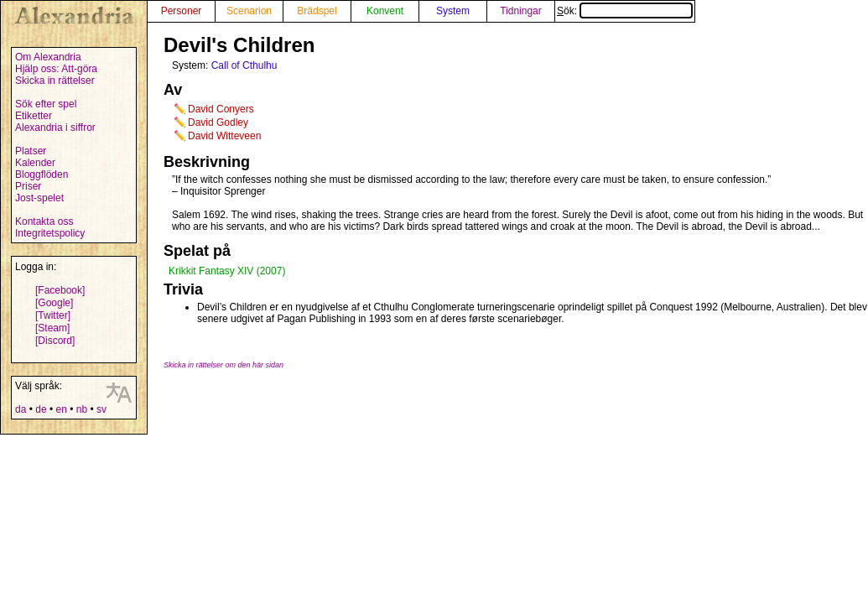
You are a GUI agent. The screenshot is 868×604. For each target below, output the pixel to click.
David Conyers (221, 109)
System (453, 11)
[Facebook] (60, 290)
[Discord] (55, 341)
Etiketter (34, 116)
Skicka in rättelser (55, 81)
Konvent (385, 11)
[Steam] (52, 328)
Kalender (35, 163)
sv (101, 409)
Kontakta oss (44, 221)
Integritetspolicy (50, 233)
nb (82, 409)
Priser (28, 186)
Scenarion (249, 11)
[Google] (54, 303)
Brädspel (317, 11)
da (21, 409)
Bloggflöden (42, 174)
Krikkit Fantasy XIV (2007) (227, 271)
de (41, 409)
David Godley (218, 122)
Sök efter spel (46, 104)
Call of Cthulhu (244, 65)
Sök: (625, 11)
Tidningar (521, 11)
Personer (182, 11)
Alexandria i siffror (55, 128)
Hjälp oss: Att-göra (56, 69)
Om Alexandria (48, 57)
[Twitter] (53, 315)
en (61, 409)
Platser (31, 151)
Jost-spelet (39, 198)
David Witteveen (224, 136)
